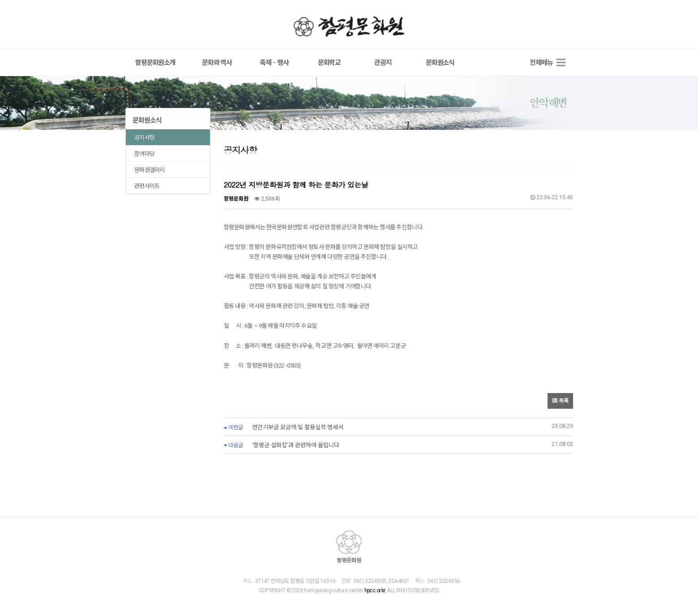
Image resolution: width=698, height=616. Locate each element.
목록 (560, 401)
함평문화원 (349, 26)
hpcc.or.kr (374, 591)
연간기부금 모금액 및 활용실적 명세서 (298, 427)
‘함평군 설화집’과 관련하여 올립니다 (296, 445)
